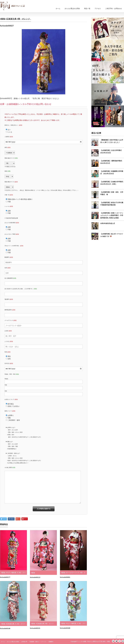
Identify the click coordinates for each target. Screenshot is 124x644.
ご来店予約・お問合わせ (113, 8)
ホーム (58, 8)
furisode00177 (5, 577)
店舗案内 (51, 642)
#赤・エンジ (49, 624)
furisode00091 (65, 577)
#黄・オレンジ (23, 19)
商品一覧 (87, 8)
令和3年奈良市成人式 (108, 223)
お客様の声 (24, 642)
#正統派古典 (11, 19)
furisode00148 (5, 628)
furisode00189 (65, 628)
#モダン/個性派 (11, 573)
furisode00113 (35, 577)
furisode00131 (35, 628)
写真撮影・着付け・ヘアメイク (38, 642)
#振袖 (3, 19)
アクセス (98, 8)
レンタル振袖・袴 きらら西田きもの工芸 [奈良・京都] (94, 641)
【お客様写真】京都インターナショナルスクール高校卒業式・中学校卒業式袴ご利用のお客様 (112, 215)
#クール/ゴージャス (72, 573)
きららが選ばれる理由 (72, 8)
